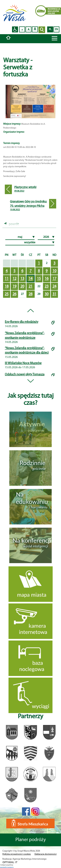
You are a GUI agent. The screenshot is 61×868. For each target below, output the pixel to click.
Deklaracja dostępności (46, 854)
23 (47, 286)
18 (7, 286)
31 (54, 294)
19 (14, 286)
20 (22, 286)
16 (47, 279)
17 (54, 279)
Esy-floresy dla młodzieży (22, 322)
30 (47, 294)
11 (7, 279)
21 (30, 286)
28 (30, 294)
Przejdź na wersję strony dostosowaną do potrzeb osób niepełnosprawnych (15, 29)
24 (54, 286)
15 (39, 279)
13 (22, 279)
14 (30, 279)
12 (14, 279)
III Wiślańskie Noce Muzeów (23, 363)
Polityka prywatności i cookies (17, 854)
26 (14, 294)
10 (54, 271)
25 (7, 294)
